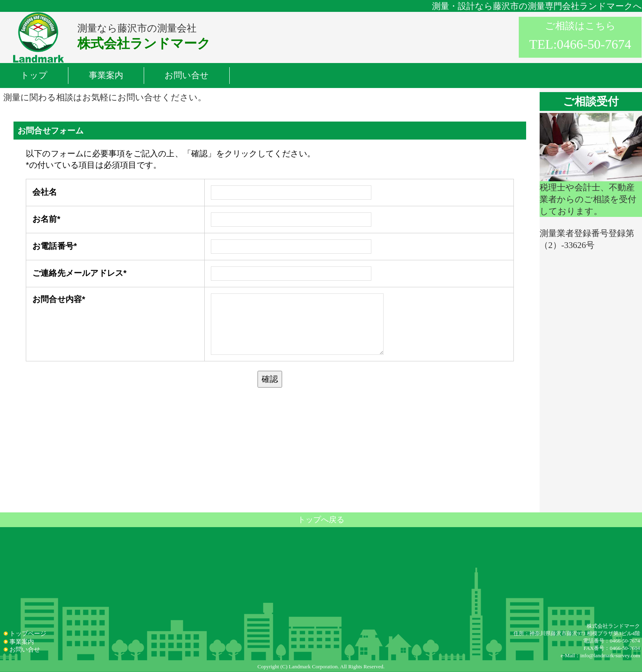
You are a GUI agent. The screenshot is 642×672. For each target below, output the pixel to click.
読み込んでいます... (270, 308)
